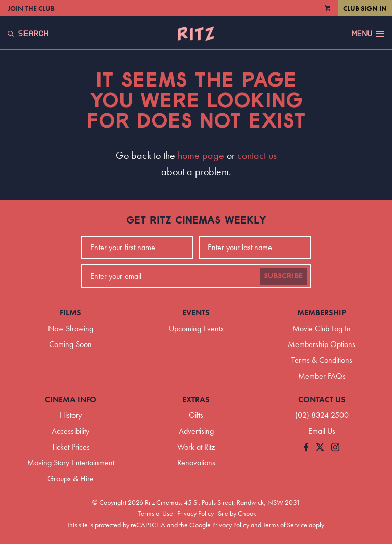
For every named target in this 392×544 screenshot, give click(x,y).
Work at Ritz (196, 447)
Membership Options (322, 344)
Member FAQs (322, 376)
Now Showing (71, 328)
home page (201, 155)
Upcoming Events (196, 328)
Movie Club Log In (322, 328)
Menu (368, 34)
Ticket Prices (71, 447)
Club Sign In (365, 8)
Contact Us (322, 399)
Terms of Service (285, 525)
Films (70, 313)
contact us (257, 155)
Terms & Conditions (322, 360)
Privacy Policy (195, 513)
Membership (322, 313)
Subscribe (284, 276)
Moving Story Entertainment (71, 463)
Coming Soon (70, 344)
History (71, 415)
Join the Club (31, 8)
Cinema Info (71, 399)
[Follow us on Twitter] (320, 448)
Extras (196, 399)
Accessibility (70, 431)
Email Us (322, 431)
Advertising (196, 431)
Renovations (196, 463)
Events (196, 313)
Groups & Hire (71, 478)
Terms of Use (156, 513)
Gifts (196, 415)
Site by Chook (237, 513)
